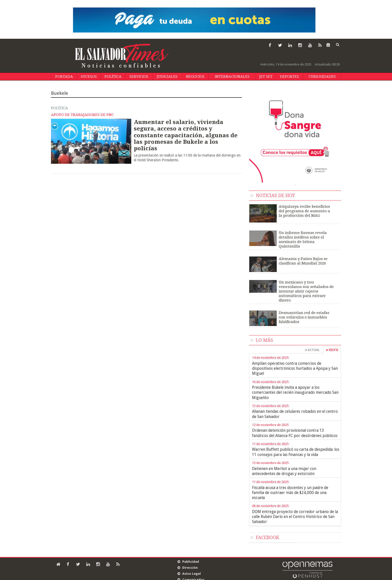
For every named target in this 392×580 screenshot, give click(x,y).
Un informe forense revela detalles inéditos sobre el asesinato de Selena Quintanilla (303, 239)
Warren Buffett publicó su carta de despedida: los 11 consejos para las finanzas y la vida (296, 452)
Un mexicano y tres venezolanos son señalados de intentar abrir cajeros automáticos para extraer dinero (306, 291)
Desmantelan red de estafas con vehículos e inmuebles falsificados (304, 317)
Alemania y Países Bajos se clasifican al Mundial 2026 (303, 261)
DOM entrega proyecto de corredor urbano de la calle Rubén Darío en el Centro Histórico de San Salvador (295, 517)
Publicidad (191, 562)
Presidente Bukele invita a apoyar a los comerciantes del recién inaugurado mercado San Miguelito (295, 392)
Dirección (190, 568)
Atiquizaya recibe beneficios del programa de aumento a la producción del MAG (304, 211)
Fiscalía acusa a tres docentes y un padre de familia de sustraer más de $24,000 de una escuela (290, 493)
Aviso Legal (191, 574)
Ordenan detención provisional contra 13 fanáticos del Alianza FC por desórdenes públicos (295, 433)
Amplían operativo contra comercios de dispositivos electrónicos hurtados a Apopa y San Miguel (295, 368)
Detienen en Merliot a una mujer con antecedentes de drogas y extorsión (284, 471)
